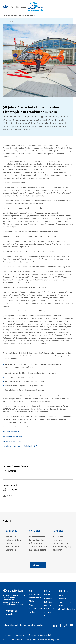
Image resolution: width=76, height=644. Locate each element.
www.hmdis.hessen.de (13, 437)
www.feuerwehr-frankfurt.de (14, 441)
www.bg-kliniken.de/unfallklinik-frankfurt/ (20, 446)
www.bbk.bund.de (11, 432)
